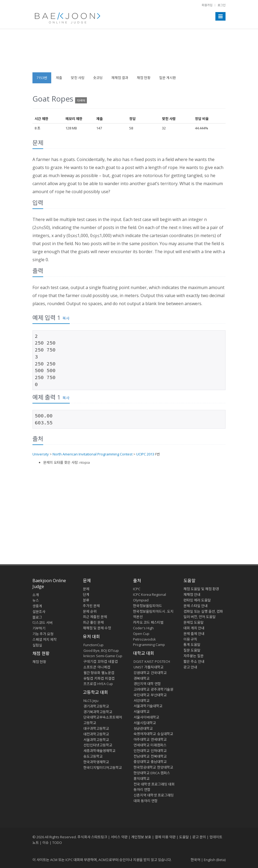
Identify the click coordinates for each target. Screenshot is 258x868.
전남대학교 (142, 756)
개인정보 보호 (141, 837)
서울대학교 (142, 712)
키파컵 (99, 678)
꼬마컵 (102, 661)
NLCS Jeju (91, 701)
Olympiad (141, 600)
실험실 (37, 645)
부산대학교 (159, 695)
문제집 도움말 (193, 622)
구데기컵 (90, 661)
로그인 (222, 5)
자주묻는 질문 (193, 656)
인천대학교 (142, 751)
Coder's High (143, 628)
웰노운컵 (108, 673)
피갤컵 (110, 678)
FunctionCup (93, 645)
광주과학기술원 (162, 689)
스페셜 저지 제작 (45, 639)
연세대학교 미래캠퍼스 (150, 745)
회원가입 (207, 5)
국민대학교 (142, 695)
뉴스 (36, 600)
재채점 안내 (192, 594)
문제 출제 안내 (194, 634)
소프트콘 (90, 667)
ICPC (137, 589)
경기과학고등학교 (96, 706)
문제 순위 (90, 611)
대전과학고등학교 (96, 734)
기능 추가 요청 (43, 634)
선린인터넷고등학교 (98, 745)
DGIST (139, 661)
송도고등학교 (93, 756)
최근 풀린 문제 (93, 622)
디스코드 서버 (43, 623)
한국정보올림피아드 (148, 606)
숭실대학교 (165, 734)
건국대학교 (159, 673)
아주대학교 (142, 739)
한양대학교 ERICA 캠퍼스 (152, 773)
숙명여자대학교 (145, 734)
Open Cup (141, 634)
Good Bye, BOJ (95, 650)
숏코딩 (98, 78)
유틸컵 (88, 678)
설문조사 (39, 612)
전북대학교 (159, 756)
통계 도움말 (192, 645)
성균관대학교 (143, 728)
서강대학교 (142, 701)
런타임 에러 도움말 (197, 600)
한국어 (196, 860)
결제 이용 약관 (165, 837)
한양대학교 (165, 767)
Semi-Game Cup (109, 656)
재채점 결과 (120, 78)
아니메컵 (104, 667)
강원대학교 (142, 673)
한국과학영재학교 (96, 762)
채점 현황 (144, 78)
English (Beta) (215, 860)
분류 (86, 600)
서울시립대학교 (145, 723)
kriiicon (89, 656)
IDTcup (113, 650)
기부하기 (39, 628)
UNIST (138, 667)
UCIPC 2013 (145, 454)
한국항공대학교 (145, 767)
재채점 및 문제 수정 (97, 628)
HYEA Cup (105, 684)
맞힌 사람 (78, 78)
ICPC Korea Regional (150, 594)
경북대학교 (142, 678)
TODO (57, 843)
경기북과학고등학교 (98, 712)
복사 (66, 318)
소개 (36, 595)
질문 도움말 (192, 650)
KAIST (149, 661)
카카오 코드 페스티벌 (148, 622)
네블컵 (113, 661)
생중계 (37, 606)
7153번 (42, 78)
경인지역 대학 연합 (147, 684)
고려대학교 (142, 689)
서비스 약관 (119, 837)
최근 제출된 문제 (95, 617)
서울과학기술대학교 (148, 706)
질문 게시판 (167, 78)
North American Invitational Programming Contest (93, 454)
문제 (86, 589)
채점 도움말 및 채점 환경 (201, 589)
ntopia (85, 462)
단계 (86, 594)
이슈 (46, 843)
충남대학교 (159, 762)
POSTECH (162, 661)
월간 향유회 (92, 673)
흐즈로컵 (90, 684)
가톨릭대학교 (154, 667)
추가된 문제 (91, 606)
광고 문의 (199, 837)
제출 (59, 78)
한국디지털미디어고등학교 (103, 768)
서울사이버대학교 (146, 717)
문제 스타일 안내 (196, 606)
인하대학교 (159, 751)
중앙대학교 (142, 762)
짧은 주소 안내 (194, 661)
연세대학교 (159, 739)
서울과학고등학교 (96, 740)
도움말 (189, 581)
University (41, 454)
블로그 (37, 617)
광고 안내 (190, 667)
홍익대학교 (142, 779)
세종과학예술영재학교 (99, 751)
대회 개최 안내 (194, 628)
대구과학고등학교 (96, 728)
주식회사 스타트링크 (92, 837)
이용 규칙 (190, 639)
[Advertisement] (129, 53)
